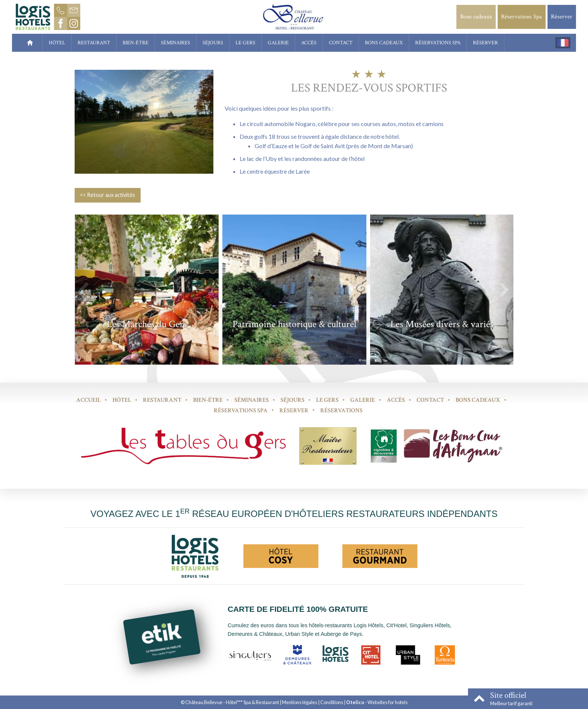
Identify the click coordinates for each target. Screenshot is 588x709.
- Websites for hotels (377, 702)
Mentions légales (300, 702)
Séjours (213, 43)
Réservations (341, 411)
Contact (341, 43)
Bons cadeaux (476, 17)
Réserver (562, 17)
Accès (309, 43)
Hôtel (57, 43)
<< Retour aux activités (107, 195)
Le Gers (245, 43)
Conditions (332, 702)
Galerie (278, 43)
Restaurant (94, 43)
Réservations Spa (521, 17)
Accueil (88, 400)
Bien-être (136, 43)
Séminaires (175, 43)
